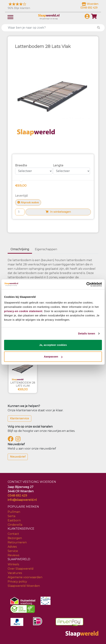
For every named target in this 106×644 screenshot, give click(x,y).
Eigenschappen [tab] (46, 249)
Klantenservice (19, 418)
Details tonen (87, 333)
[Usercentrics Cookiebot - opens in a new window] (86, 284)
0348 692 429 (17, 496)
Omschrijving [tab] (20, 249)
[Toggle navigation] (10, 17)
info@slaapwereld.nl (22, 500)
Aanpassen (53, 356)
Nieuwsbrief (18, 457)
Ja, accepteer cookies (53, 345)
